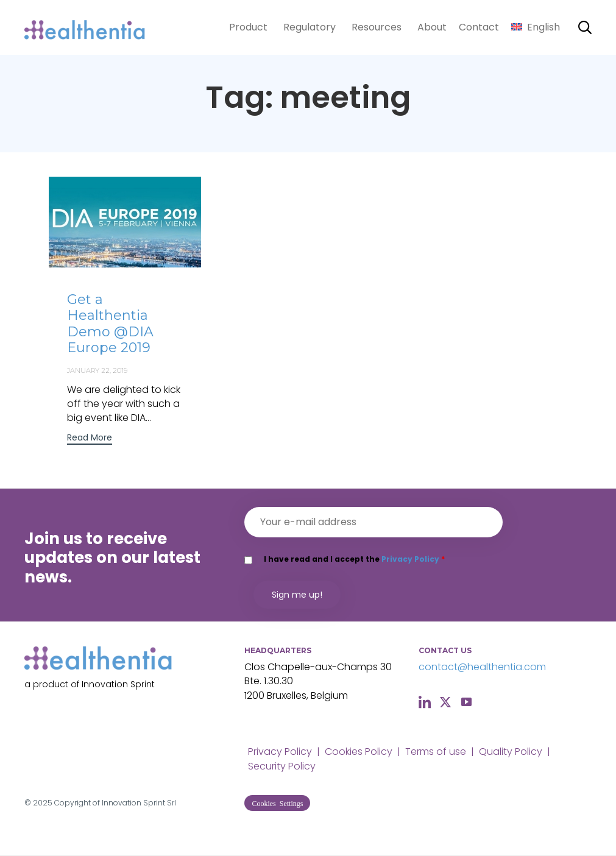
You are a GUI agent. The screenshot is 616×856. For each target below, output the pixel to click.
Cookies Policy (359, 752)
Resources (377, 27)
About (432, 27)
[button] (90, 439)
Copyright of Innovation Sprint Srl (115, 803)
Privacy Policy (410, 559)
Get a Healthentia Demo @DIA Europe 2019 (110, 324)
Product (248, 27)
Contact (479, 27)
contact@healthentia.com (482, 667)
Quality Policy (511, 752)
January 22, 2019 (97, 370)
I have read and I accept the (354, 559)
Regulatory (310, 27)
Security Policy (282, 766)
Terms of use (436, 752)
